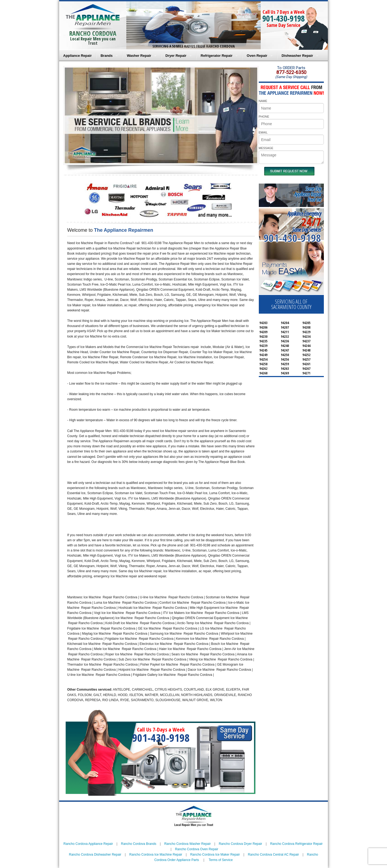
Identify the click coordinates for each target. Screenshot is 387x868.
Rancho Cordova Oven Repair (197, 849)
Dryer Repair (176, 56)
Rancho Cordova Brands (139, 844)
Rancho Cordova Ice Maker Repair (215, 855)
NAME (263, 101)
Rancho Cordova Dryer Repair (240, 844)
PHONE (264, 117)
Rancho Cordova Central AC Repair (273, 855)
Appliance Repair (77, 56)
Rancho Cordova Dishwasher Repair (95, 855)
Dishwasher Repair (297, 56)
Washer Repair (139, 56)
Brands (107, 56)
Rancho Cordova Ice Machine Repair (156, 855)
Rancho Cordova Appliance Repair (88, 844)
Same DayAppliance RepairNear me (308, 194)
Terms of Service (221, 860)
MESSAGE (266, 148)
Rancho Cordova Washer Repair (187, 844)
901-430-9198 (284, 18)
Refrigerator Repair (217, 56)
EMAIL (263, 132)
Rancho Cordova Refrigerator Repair (296, 844)
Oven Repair (257, 56)
